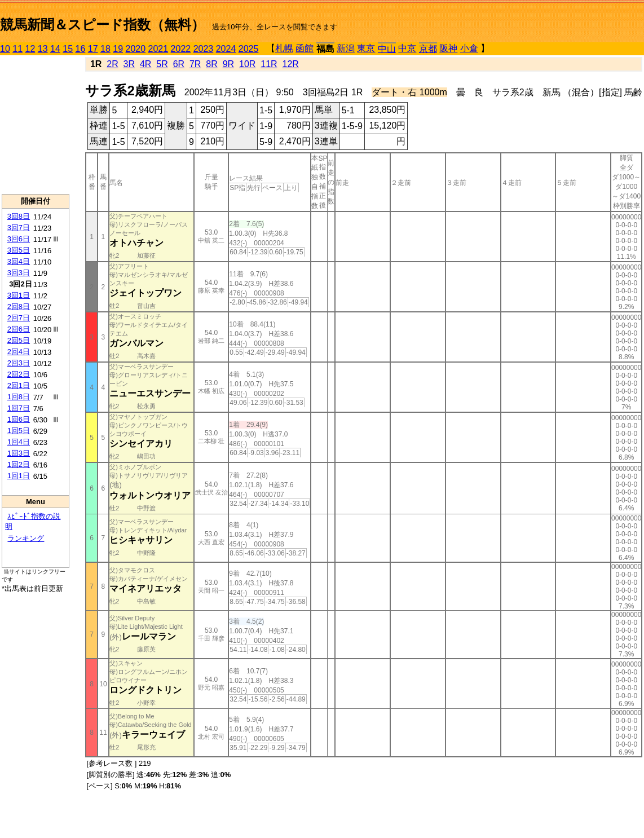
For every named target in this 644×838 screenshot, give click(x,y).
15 (68, 49)
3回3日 (19, 273)
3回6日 (19, 239)
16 (81, 49)
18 (105, 49)
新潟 (346, 48)
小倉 (469, 48)
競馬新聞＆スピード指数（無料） (102, 25)
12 (30, 49)
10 (5, 49)
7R (195, 64)
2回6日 (19, 329)
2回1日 (19, 385)
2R (112, 64)
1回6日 (19, 419)
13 (43, 49)
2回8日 (19, 306)
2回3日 (19, 363)
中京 (407, 48)
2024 (226, 49)
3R (129, 64)
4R (145, 64)
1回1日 (19, 476)
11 (17, 49)
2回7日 (19, 318)
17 (93, 49)
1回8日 (19, 397)
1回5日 (19, 431)
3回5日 (19, 250)
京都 (428, 49)
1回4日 (19, 442)
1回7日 (19, 408)
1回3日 (19, 453)
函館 (305, 48)
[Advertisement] (36, 125)
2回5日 (19, 340)
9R (228, 64)
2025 (249, 49)
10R (247, 64)
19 (118, 49)
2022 (181, 49)
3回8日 (19, 216)
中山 (387, 49)
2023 (204, 49)
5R (162, 64)
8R (211, 64)
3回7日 (19, 228)
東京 (366, 48)
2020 (136, 49)
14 (55, 49)
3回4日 (19, 261)
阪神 (448, 48)
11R (269, 64)
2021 (158, 49)
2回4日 (19, 352)
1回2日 (19, 464)
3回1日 (19, 295)
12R (291, 64)
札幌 (284, 48)
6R (179, 64)
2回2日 (19, 374)
